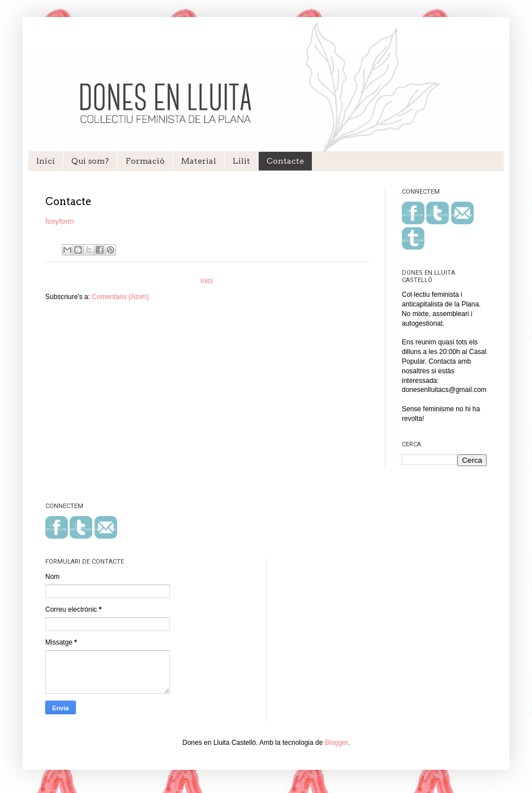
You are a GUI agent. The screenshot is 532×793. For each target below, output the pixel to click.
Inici (46, 161)
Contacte (285, 161)
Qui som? (90, 161)
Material (199, 161)
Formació (145, 161)
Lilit (241, 161)
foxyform (60, 221)
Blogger (336, 743)
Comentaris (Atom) (120, 297)
